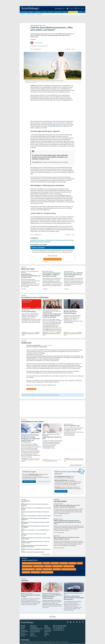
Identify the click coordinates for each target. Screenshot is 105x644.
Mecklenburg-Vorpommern (37, 242)
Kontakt (32, 635)
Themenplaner (48, 629)
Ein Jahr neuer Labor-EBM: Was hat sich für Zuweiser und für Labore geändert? (73, 275)
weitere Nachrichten (47, 555)
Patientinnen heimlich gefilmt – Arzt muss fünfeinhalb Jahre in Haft (35, 531)
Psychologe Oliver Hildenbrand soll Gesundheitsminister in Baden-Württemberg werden (35, 546)
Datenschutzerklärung (35, 630)
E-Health (80, 563)
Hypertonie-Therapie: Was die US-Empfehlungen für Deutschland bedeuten (36, 509)
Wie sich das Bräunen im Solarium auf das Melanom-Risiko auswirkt (67, 538)
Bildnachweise (33, 636)
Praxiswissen (38, 12)
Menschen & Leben (69, 566)
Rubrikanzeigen (48, 630)
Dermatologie (64, 563)
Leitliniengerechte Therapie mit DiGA (52, 438)
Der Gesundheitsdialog (29, 312)
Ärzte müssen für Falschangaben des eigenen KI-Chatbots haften (36, 516)
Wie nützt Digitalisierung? (72, 426)
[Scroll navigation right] (84, 12)
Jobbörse (23, 636)
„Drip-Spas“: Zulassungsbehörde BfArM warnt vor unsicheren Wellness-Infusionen (35, 542)
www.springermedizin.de (59, 627)
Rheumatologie (35, 572)
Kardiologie (48, 566)
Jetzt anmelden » (29, 482)
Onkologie (39, 569)
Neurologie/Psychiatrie (28, 569)
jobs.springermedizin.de (59, 630)
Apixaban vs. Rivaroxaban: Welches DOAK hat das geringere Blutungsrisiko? (74, 598)
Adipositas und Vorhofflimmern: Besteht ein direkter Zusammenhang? (52, 597)
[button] (82, 9)
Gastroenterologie (38, 566)
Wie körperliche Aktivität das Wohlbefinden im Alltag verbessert (36, 549)
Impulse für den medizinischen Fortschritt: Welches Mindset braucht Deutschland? (52, 316)
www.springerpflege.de (58, 629)
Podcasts (45, 12)
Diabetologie (72, 563)
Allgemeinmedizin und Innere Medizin (32, 563)
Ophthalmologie (47, 569)
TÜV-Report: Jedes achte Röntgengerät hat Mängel (33, 552)
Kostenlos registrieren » (44, 482)
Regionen (65, 12)
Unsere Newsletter (29, 560)
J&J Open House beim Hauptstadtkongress (70, 313)
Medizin (31, 12)
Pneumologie (57, 569)
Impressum (33, 633)
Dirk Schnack (40, 43)
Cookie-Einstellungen (35, 632)
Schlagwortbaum (34, 627)
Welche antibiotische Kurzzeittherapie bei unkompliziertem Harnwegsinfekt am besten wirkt (68, 522)
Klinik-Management (50, 240)
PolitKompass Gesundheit (69, 569)
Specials (50, 12)
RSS (45, 636)
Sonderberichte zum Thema (32, 422)
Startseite (23, 627)
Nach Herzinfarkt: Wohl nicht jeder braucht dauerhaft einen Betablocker (35, 505)
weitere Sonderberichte (77, 465)
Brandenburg (70, 240)
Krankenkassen (41, 240)
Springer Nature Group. (50, 642)
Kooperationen (58, 12)
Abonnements (48, 632)
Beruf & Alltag (55, 563)
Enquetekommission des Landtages (59, 125)
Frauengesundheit (27, 566)
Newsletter (47, 635)
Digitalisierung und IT (61, 240)
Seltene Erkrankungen (47, 572)
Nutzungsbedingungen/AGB (36, 629)
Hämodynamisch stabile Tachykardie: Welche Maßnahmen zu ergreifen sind (35, 519)
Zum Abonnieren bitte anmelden (52, 259)
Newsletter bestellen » (61, 491)
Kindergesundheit (57, 566)
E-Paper (46, 633)
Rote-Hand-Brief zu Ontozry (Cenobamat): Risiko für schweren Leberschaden (35, 523)
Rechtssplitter (26, 572)
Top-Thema (46, 563)
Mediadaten (47, 627)
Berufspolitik (34, 240)
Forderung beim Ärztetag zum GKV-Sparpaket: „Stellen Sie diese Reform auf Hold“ (52, 275)
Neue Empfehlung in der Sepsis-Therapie (31, 596)
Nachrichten (25, 12)
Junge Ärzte (48, 242)
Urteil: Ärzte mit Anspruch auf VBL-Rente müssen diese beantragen (34, 535)
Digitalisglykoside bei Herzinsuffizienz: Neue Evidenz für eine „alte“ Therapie (35, 527)
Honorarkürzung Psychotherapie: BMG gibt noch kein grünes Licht (31, 276)
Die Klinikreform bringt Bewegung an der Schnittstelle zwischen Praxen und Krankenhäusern (30, 440)
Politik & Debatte (73, 12)
